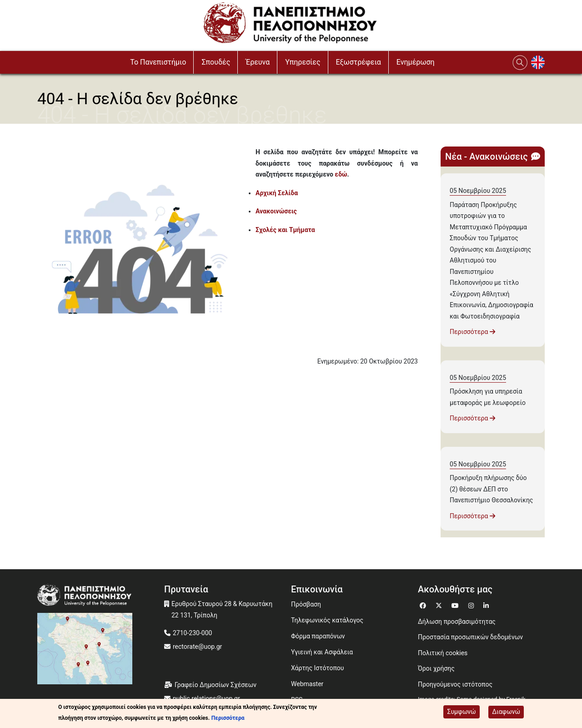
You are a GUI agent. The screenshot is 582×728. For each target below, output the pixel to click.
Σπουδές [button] (216, 62)
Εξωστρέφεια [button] (359, 62)
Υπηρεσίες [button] (303, 62)
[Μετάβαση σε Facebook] (424, 604)
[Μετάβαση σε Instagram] (472, 604)
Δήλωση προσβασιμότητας (457, 622)
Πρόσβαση (306, 604)
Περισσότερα (472, 332)
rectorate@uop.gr (197, 647)
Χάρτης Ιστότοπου (317, 668)
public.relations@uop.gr (206, 698)
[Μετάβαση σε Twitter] (440, 604)
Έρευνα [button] (258, 62)
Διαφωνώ (506, 712)
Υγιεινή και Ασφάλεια (322, 652)
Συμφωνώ (461, 712)
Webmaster (307, 684)
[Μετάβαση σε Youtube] (456, 604)
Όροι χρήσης (436, 668)
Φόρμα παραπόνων (318, 636)
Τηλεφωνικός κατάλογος (327, 620)
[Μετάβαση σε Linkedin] (487, 604)
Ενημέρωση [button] (416, 62)
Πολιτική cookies (443, 653)
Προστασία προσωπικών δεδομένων (470, 637)
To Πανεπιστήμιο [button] (158, 62)
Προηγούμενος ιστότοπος (455, 684)
